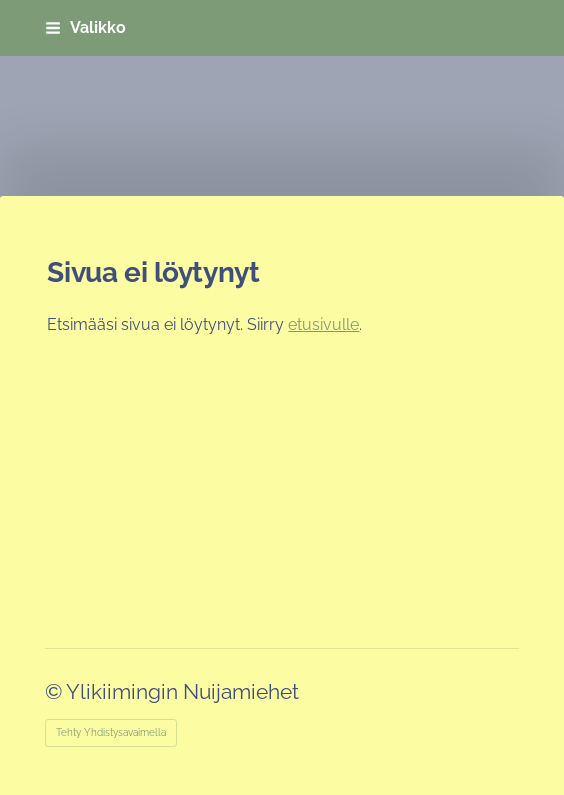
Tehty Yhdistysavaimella (111, 732)
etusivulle (323, 324)
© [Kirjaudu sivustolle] (55, 691)
